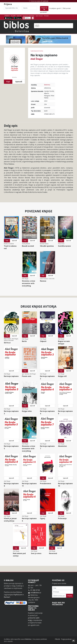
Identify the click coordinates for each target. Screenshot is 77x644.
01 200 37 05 (35, 590)
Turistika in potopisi (37, 51)
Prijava (70, 596)
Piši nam (46, 16)
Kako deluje (39, 16)
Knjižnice (7, 16)
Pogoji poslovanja (67, 639)
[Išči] (54, 26)
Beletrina (47, 85)
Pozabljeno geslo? (55, 8)
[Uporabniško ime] (11, 8)
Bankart (7, 597)
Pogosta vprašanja (29, 16)
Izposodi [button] (19, 82)
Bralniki (19, 16)
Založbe (13, 16)
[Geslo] (29, 8)
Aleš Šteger (37, 59)
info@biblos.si (36, 593)
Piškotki (57, 639)
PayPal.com (18, 595)
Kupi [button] (8, 82)
